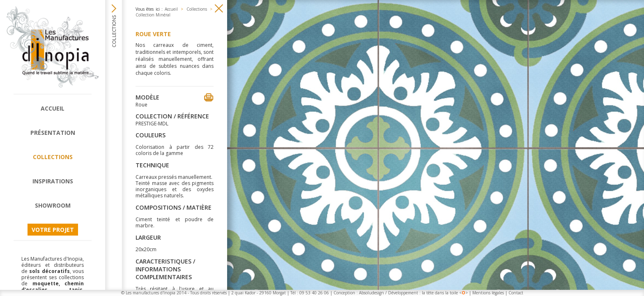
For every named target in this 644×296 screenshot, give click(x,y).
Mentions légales (488, 293)
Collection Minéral (153, 15)
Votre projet (53, 230)
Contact (516, 293)
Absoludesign (371, 293)
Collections (53, 157)
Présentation (53, 133)
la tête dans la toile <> (445, 293)
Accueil (53, 108)
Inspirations (53, 181)
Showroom (53, 205)
